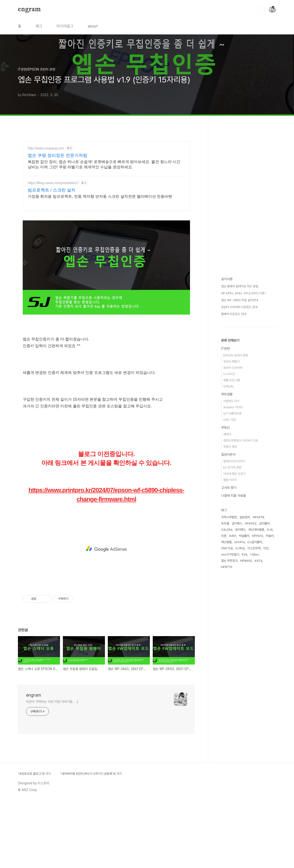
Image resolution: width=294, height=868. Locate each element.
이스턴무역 (254, 548)
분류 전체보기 (230, 340)
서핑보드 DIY (231, 401)
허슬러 (270, 536)
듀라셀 (225, 523)
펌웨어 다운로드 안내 (234, 314)
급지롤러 (264, 523)
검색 (261, 10)
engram (29, 9)
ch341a (240, 542)
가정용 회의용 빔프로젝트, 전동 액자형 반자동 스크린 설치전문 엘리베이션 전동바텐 (100, 196)
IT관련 (225, 349)
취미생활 (227, 394)
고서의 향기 (229, 488)
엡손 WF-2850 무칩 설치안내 (240, 300)
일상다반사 (228, 454)
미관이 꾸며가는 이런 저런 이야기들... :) (52, 769)
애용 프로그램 (231, 380)
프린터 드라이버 (233, 368)
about (93, 26)
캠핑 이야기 (230, 480)
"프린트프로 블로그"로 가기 (34, 841)
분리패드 (240, 530)
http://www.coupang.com (46, 148)
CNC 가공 (229, 420)
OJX (270, 530)
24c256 (227, 530)
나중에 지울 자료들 (234, 496)
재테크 (227, 434)
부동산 (225, 427)
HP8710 (227, 567)
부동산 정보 (230, 447)
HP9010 (258, 536)
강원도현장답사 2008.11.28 (240, 440)
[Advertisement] (106, 249)
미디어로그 (65, 26)
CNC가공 (227, 548)
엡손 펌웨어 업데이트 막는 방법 (240, 286)
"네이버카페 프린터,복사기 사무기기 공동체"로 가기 (91, 841)
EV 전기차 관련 (232, 467)
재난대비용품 (256, 530)
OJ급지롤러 (255, 542)
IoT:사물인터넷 (232, 413)
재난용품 (226, 542)
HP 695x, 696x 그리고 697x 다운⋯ (244, 293)
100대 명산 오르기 (234, 474)
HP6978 (258, 517)
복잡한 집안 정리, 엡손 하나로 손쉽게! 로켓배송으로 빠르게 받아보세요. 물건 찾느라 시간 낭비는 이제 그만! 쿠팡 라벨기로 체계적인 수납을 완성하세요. (104, 164)
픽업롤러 (244, 536)
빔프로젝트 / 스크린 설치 (52, 190)
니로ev (254, 554)
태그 (39, 26)
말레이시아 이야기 (234, 461)
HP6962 (251, 523)
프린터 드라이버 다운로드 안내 (239, 307)
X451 (233, 536)
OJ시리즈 (229, 374)
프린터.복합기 (231, 362)
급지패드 (237, 523)
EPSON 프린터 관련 (236, 355)
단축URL (229, 386)
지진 (266, 548)
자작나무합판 (229, 517)
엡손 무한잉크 (229, 561)
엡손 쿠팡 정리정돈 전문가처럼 (57, 155)
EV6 (245, 554)
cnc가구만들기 (230, 554)
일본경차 (245, 517)
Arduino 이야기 (233, 407)
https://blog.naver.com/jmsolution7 (53, 183)
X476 (259, 561)
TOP (272, 843)
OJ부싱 (240, 548)
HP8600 (246, 561)
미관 (224, 536)
